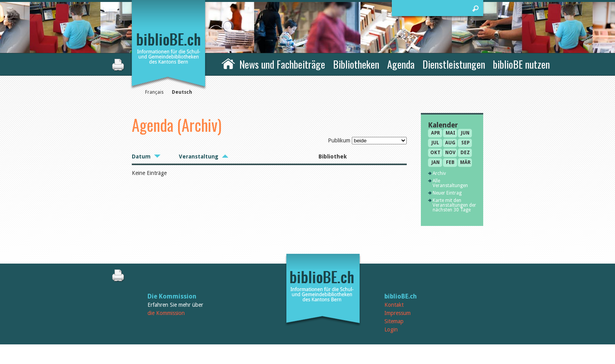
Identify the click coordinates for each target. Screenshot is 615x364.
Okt (435, 153)
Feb (450, 162)
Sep (465, 143)
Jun (465, 133)
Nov (450, 153)
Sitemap (394, 321)
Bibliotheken (356, 64)
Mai (450, 133)
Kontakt (394, 305)
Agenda (401, 64)
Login (391, 329)
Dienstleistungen (454, 64)
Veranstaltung (199, 157)
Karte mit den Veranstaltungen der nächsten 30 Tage (454, 205)
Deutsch (182, 92)
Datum (141, 157)
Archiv (439, 173)
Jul (435, 143)
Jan (436, 162)
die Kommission (166, 313)
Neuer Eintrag (447, 193)
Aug (450, 143)
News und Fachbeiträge (282, 64)
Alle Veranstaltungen (450, 183)
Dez (465, 153)
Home (228, 63)
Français (154, 92)
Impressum (398, 313)
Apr (436, 133)
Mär (465, 162)
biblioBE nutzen (521, 64)
